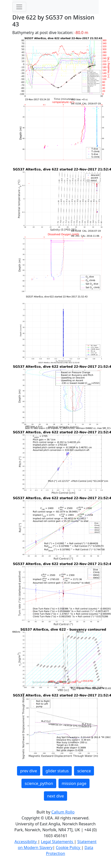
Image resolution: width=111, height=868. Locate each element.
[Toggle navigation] (19, 7)
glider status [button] (57, 771)
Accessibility (26, 842)
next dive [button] (55, 796)
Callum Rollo (63, 812)
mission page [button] (74, 783)
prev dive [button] (29, 771)
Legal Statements (57, 842)
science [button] (84, 771)
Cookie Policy (68, 848)
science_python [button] (39, 783)
